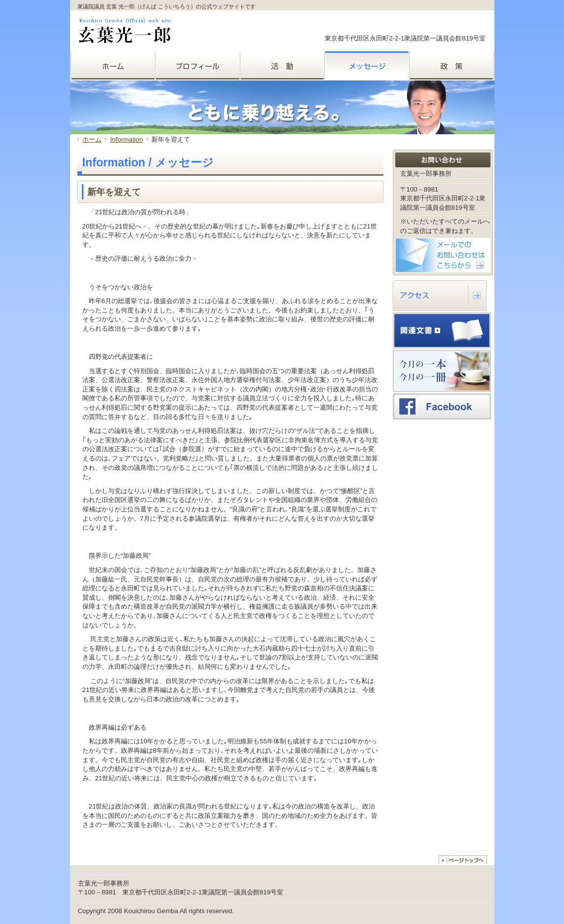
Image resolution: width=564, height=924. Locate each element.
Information (126, 139)
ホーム (92, 139)
